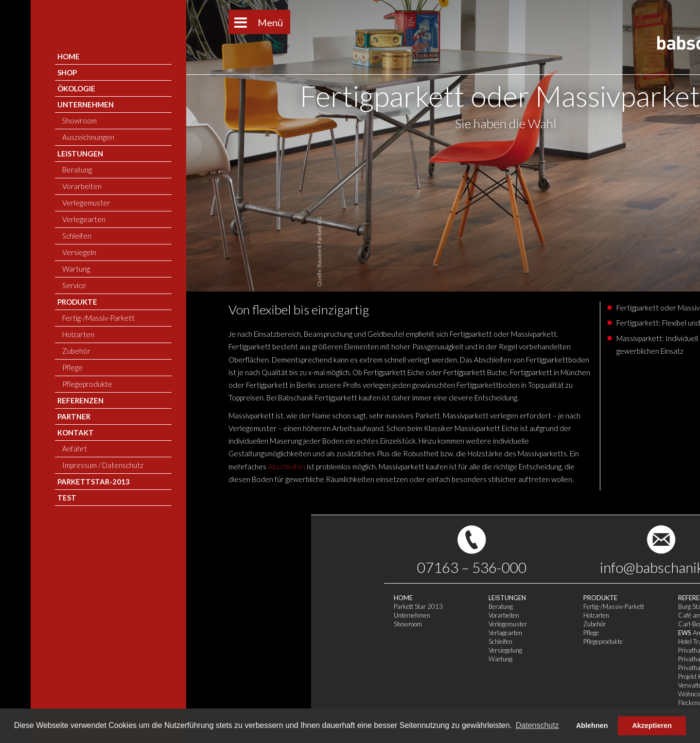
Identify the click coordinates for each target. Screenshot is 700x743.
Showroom (97, 624)
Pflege (280, 633)
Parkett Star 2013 (107, 606)
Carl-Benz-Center (391, 624)
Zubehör (283, 624)
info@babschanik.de (350, 567)
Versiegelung (194, 650)
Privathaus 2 (384, 659)
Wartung (189, 659)
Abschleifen (131, 467)
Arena (382, 633)
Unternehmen (101, 615)
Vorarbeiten (193, 615)
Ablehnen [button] (592, 726)
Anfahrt (472, 620)
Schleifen (189, 641)
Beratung (190, 606)
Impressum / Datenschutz (497, 629)
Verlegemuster (197, 624)
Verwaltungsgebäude (395, 685)
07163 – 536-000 (161, 567)
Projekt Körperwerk (393, 676)
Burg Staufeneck (389, 606)
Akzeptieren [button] (652, 726)
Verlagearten (194, 633)
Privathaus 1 (384, 650)
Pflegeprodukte (292, 641)
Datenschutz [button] (537, 725)
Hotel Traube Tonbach (396, 641)
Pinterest (542, 567)
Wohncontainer (387, 694)
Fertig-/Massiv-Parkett (303, 606)
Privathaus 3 (384, 668)
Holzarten (285, 615)
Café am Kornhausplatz (399, 615)
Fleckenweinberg (389, 703)
